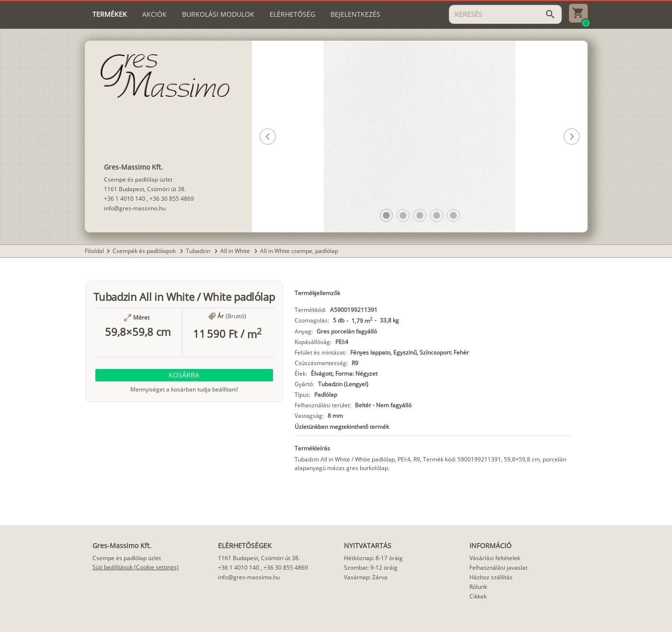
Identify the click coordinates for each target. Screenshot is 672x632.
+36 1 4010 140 (125, 199)
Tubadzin (199, 251)
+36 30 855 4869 (172, 199)
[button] (386, 215)
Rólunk (478, 587)
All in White (236, 251)
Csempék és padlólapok (145, 251)
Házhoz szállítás (491, 577)
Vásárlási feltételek (495, 558)
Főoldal (94, 251)
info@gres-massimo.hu (135, 208)
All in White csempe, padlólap (299, 251)
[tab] (110, 14)
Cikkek (478, 596)
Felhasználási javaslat (498, 568)
